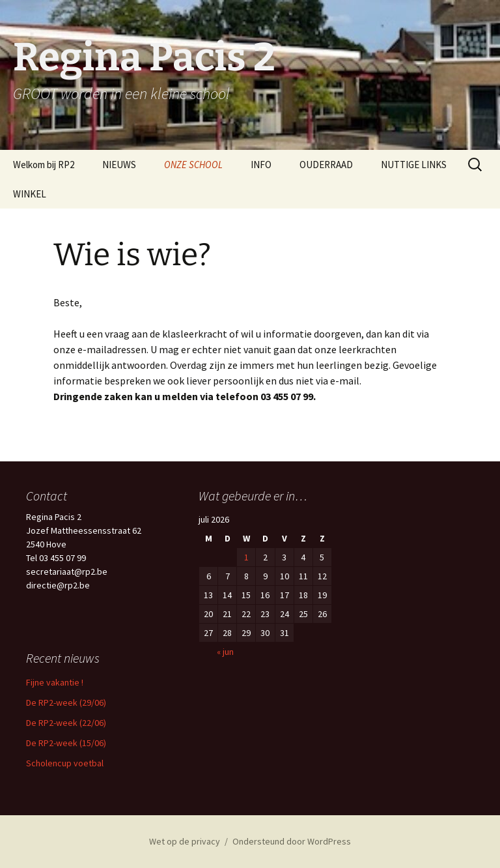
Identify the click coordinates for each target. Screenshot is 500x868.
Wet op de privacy (185, 841)
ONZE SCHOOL (193, 165)
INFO (261, 165)
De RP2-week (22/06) (66, 723)
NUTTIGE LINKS (414, 165)
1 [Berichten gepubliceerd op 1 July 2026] (246, 557)
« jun (225, 652)
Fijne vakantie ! (55, 682)
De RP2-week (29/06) (66, 702)
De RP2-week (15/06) (66, 743)
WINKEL (30, 194)
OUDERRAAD (326, 165)
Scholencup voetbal (65, 763)
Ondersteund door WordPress (292, 841)
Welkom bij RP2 (44, 165)
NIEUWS (119, 165)
